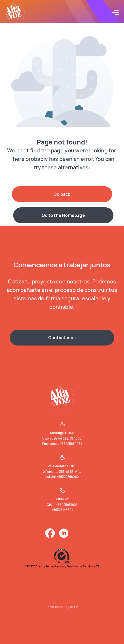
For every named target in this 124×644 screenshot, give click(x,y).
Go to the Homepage (63, 215)
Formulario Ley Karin (62, 607)
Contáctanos (62, 338)
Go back (62, 194)
